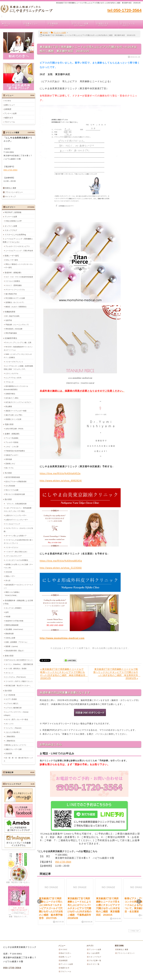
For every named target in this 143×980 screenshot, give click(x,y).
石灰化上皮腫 (10, 638)
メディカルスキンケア (14, 556)
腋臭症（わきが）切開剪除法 (16, 307)
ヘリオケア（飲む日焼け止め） (17, 552)
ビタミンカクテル (12, 373)
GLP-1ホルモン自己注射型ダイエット (19, 660)
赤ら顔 (8, 580)
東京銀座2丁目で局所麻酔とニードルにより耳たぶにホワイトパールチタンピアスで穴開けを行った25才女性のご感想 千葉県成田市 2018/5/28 (80, 908)
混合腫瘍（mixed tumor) (14, 629)
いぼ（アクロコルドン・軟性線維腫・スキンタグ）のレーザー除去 (18, 509)
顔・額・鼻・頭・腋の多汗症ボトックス (18, 759)
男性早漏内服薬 (11, 333)
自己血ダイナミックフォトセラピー (18, 402)
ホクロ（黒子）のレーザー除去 (17, 719)
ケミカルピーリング (13, 524)
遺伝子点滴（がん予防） (14, 415)
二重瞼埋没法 (10, 741)
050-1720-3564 (63, 862)
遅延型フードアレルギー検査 (16, 411)
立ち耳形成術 (10, 486)
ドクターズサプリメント (14, 362)
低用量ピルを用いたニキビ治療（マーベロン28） (18, 566)
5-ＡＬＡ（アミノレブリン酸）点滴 (18, 342)
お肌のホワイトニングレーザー (17, 520)
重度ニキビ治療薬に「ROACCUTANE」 (12, 594)
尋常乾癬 (9, 459)
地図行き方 (107, 24)
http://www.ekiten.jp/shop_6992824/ (61, 481)
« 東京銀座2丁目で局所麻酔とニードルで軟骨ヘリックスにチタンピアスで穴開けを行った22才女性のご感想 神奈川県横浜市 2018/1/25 (64, 674)
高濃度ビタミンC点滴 (13, 419)
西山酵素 (9, 406)
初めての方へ (65, 953)
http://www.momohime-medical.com (62, 638)
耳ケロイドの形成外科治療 (15, 494)
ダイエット (9, 673)
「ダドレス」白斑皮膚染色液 (16, 504)
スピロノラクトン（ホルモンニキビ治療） (18, 530)
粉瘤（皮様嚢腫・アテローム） (17, 642)
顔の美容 (8, 691)
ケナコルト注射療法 (13, 281)
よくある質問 (93, 953)
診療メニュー (34, 24)
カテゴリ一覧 (93, 964)
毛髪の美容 (9, 424)
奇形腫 (8, 616)
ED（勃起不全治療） (13, 316)
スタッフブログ (11, 230)
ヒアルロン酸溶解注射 (14, 708)
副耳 (7, 612)
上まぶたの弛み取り (13, 732)
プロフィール (131, 24)
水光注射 (9, 572)
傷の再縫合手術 (11, 294)
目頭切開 (9, 753)
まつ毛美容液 (10, 695)
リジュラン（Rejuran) (13, 728)
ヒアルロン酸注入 (12, 703)
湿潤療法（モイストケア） (15, 302)
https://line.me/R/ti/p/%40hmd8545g (61, 561)
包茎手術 (9, 320)
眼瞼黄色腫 (9, 633)
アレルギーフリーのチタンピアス (18, 246)
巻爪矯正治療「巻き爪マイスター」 (18, 685)
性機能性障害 (10, 312)
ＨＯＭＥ (8, 101)
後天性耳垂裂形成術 (13, 477)
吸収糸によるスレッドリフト (16, 745)
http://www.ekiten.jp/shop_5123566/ (61, 568)
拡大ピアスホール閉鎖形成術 (16, 481)
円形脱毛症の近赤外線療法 (15, 451)
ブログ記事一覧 (94, 960)
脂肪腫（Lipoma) (12, 646)
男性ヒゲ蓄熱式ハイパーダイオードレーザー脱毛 (18, 266)
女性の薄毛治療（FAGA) (14, 428)
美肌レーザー (10, 576)
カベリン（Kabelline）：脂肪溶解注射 (19, 664)
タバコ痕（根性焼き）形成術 (16, 668)
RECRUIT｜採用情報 (13, 212)
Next (139, 901)
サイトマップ (10, 197)
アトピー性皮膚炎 (12, 438)
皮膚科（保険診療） (13, 434)
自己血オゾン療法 (12, 398)
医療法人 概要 (11, 188)
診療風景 (59, 24)
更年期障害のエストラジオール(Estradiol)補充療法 (16, 388)
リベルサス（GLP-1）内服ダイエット (19, 681)
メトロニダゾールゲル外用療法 (17, 560)
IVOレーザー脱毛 (12, 260)
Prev (39, 901)
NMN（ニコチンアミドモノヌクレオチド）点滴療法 (18, 356)
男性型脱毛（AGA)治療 (14, 329)
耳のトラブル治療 (12, 490)
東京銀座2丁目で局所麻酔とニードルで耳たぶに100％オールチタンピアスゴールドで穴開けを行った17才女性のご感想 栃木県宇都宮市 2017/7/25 (51, 908)
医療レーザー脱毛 (12, 256)
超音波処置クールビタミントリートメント (18, 586)
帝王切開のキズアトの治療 (15, 298)
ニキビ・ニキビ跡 (12, 446)
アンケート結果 (83, 24)
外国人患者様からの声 (14, 221)
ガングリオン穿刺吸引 (14, 608)
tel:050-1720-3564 (124, 10)
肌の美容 (8, 499)
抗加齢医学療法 (11, 338)
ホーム (12, 24)
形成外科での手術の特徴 (14, 621)
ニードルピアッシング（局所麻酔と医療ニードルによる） (18, 240)
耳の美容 (8, 473)
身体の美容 (9, 656)
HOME (44, 33)
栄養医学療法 (10, 394)
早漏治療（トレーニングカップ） (18, 324)
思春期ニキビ (10, 463)
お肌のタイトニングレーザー (16, 515)
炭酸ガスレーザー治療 (14, 749)
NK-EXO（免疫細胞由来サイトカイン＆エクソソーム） (18, 348)
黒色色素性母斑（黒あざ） (15, 650)
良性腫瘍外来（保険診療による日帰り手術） (18, 602)
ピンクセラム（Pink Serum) (16, 677)
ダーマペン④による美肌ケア (16, 536)
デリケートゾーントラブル (15, 289)
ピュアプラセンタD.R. (14, 378)
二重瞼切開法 (10, 736)
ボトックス (9, 724)
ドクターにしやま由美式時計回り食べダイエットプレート (18, 541)
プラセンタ (9, 382)
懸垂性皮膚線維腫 (12, 625)
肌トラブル (9, 468)
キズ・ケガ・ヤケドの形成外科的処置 (19, 277)
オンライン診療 (11, 226)
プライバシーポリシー (14, 192)
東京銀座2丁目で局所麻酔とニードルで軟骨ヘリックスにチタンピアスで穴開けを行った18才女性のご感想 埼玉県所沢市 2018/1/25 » (117, 674)
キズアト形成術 (11, 699)
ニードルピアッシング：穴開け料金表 (19, 250)
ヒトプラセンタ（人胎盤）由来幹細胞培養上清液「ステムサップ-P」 (18, 367)
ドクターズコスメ (12, 547)
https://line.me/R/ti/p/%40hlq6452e (60, 473)
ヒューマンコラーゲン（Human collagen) (16, 713)
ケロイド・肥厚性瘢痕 (14, 285)
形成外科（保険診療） (14, 272)
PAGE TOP (134, 931)
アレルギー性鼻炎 (12, 442)
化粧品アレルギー (12, 455)
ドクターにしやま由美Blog (15, 234)
